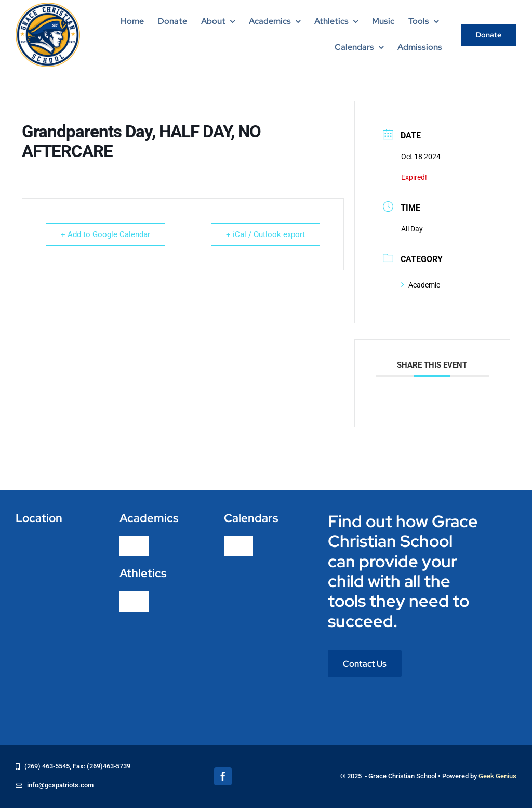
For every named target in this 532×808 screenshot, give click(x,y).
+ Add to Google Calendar (105, 234)
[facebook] (223, 776)
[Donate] (489, 35)
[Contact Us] (365, 664)
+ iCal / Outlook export (265, 234)
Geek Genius (497, 776)
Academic (421, 285)
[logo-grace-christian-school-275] (48, 6)
